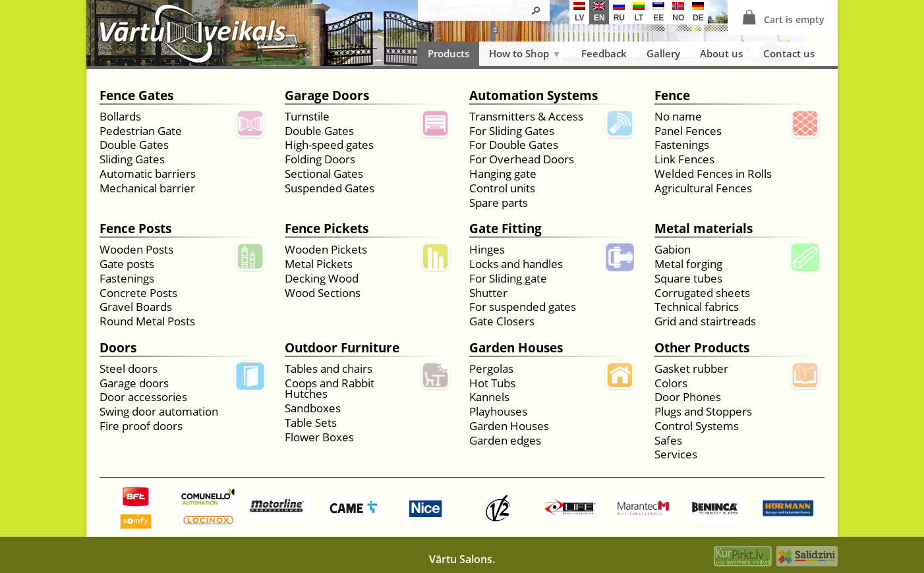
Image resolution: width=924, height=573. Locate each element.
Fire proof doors (141, 426)
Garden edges (505, 441)
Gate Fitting (505, 230)
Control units (502, 189)
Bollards (120, 117)
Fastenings (682, 145)
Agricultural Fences (703, 189)
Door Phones (688, 397)
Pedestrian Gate (141, 131)
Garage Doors (327, 96)
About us (721, 53)
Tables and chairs (329, 369)
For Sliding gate (508, 279)
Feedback (604, 53)
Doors (118, 349)
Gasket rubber (691, 369)
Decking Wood (322, 279)
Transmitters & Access (526, 117)
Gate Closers (502, 322)
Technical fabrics (697, 307)
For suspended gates (523, 307)
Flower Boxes (319, 438)
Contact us (789, 53)
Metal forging (688, 264)
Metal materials (704, 230)
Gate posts (127, 264)
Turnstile (307, 117)
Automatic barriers (148, 174)
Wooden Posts (136, 250)
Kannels (489, 397)
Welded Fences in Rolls (713, 174)
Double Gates (134, 145)
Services (676, 455)
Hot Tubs (492, 384)
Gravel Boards (136, 307)
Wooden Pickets (326, 250)
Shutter (488, 293)
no (678, 12)
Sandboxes (313, 409)
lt (639, 12)
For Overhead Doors (522, 160)
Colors (671, 384)
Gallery (663, 53)
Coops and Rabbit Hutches (330, 389)
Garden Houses (516, 349)
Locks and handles (516, 264)
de (698, 12)
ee (658, 12)
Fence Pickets (327, 230)
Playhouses (498, 412)
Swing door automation (159, 412)
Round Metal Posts (147, 322)
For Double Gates (514, 145)
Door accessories (143, 397)
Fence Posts (135, 230)
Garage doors (134, 384)
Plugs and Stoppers (703, 412)
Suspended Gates (330, 189)
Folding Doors (320, 160)
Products (448, 53)
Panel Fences (688, 131)
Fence (672, 96)
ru (619, 12)
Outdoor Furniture (342, 349)
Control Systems (697, 426)
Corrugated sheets (702, 293)
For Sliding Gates (512, 131)
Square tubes (688, 279)
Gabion (673, 250)
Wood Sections (323, 293)
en (599, 12)
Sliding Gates (132, 160)
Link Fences (684, 160)
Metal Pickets (319, 264)
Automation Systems (534, 96)
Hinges (487, 250)
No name (678, 117)
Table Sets (311, 423)
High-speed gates (329, 145)
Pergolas (491, 369)
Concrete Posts (138, 293)
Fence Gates (136, 96)
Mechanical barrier (147, 189)
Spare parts (499, 203)
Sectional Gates (324, 174)
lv (579, 12)
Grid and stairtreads (705, 322)
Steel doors (129, 369)
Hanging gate (503, 174)
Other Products (702, 349)
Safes (668, 441)
